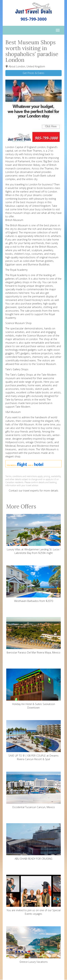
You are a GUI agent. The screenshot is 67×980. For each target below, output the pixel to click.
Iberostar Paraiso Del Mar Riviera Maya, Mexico (33, 636)
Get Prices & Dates (33, 73)
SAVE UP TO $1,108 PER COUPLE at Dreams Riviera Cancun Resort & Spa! (33, 740)
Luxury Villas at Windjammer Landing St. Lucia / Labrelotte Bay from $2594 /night (33, 534)
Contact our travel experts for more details (33, 491)
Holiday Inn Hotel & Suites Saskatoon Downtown (33, 689)
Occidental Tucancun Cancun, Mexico (33, 790)
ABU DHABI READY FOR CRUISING (33, 842)
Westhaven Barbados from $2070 (33, 584)
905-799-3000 (34, 19)
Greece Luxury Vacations (33, 945)
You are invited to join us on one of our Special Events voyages (33, 895)
